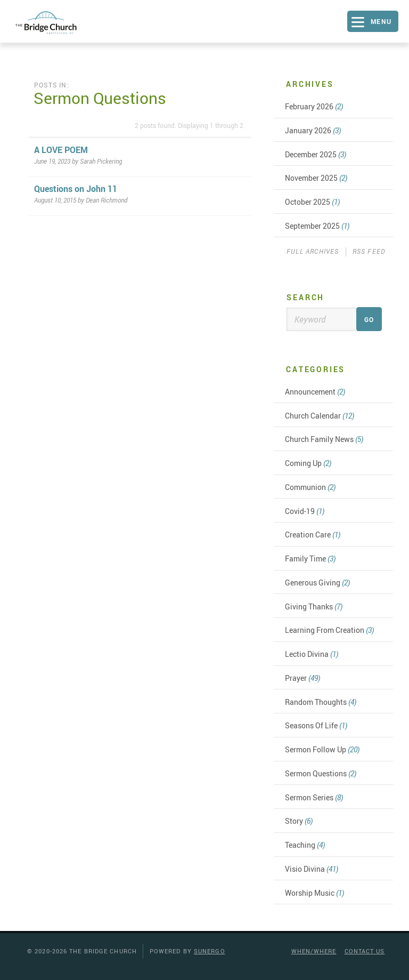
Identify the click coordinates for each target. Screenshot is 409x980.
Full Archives (313, 251)
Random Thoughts (321, 702)
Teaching (305, 845)
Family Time (310, 559)
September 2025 (317, 226)
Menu (381, 21)
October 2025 (312, 202)
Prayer (302, 678)
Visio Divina (312, 869)
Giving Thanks (314, 607)
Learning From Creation (329, 630)
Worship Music (314, 893)
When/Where (314, 951)
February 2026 (314, 106)
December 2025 (316, 154)
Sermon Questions (321, 773)
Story (299, 821)
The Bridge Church (56, 22)
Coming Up (308, 463)
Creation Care (313, 535)
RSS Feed (369, 251)
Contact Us (365, 951)
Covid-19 (305, 511)
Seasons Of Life (316, 725)
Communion (310, 487)
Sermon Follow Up (322, 749)
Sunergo (210, 951)
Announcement (315, 392)
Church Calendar (320, 416)
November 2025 (316, 178)
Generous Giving (317, 583)
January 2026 (313, 130)
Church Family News (324, 439)
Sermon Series (314, 797)
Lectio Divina (312, 654)
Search (305, 297)
